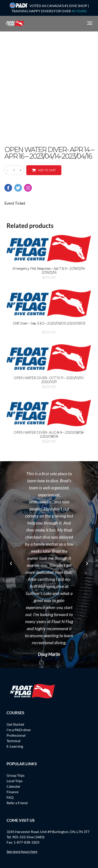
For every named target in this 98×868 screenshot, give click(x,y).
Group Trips (16, 775)
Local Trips (15, 781)
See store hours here (22, 851)
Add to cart (47, 170)
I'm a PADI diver (19, 730)
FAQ (10, 797)
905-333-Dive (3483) (28, 837)
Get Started (15, 724)
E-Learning (15, 746)
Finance (12, 792)
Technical (13, 741)
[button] (11, 563)
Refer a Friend (17, 803)
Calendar (13, 786)
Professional (16, 735)
